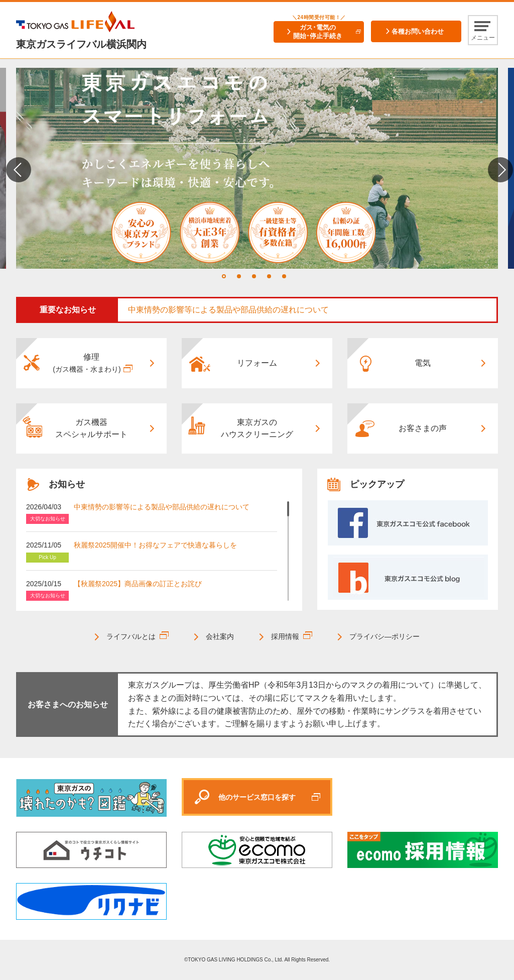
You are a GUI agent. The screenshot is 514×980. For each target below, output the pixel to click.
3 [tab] (254, 276)
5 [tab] (284, 276)
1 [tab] (224, 276)
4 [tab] (269, 276)
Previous (19, 170)
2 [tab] (239, 276)
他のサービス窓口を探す (257, 797)
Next (500, 170)
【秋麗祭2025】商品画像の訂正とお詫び (138, 584)
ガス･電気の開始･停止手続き (318, 32)
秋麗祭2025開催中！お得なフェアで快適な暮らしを (155, 545)
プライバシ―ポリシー (384, 636)
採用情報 (285, 636)
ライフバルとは (131, 636)
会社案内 (220, 636)
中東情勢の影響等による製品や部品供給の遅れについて (228, 310)
